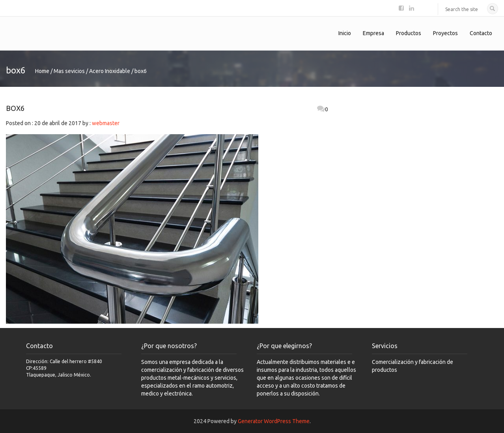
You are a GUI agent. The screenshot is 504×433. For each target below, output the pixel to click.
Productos (409, 33)
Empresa (373, 33)
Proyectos (445, 33)
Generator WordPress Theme (274, 421)
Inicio (345, 33)
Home (42, 71)
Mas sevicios (69, 71)
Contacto (481, 33)
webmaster (106, 123)
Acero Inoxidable (110, 71)
